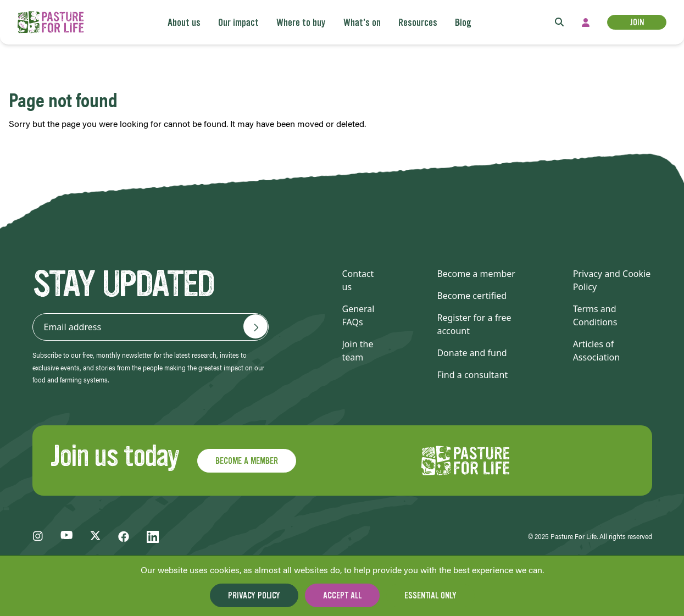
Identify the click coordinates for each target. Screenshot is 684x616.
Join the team (358, 351)
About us (184, 23)
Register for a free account (474, 324)
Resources (418, 23)
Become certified (472, 296)
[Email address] (255, 326)
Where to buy (301, 23)
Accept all (342, 595)
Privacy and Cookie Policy (612, 280)
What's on (362, 23)
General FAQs (358, 315)
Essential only (430, 595)
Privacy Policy (254, 595)
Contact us (358, 280)
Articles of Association (597, 351)
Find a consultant (472, 375)
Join (637, 22)
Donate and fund (472, 353)
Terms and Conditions (595, 315)
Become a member (476, 274)
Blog (463, 23)
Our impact (238, 23)
